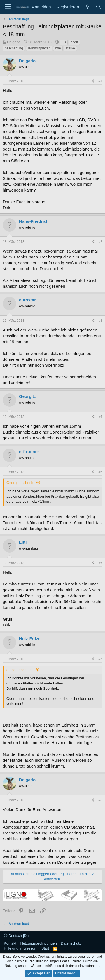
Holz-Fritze (30, 639)
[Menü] (8, 7)
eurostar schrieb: (20, 670)
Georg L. (28, 396)
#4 (100, 417)
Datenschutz (71, 943)
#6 (100, 563)
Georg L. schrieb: (20, 483)
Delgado (14, 42)
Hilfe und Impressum (21, 948)
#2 (100, 242)
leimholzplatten (39, 48)
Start (45, 948)
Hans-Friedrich (34, 221)
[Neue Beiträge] (87, 7)
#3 (100, 321)
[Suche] (98, 7)
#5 (100, 472)
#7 (100, 659)
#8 (100, 800)
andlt (74, 42)
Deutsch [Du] (17, 936)
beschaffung (14, 48)
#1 (100, 81)
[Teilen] (93, 81)
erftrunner (29, 452)
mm (58, 48)
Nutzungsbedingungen (39, 943)
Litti (23, 542)
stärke (70, 48)
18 (64, 42)
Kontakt (10, 943)
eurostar (27, 300)
